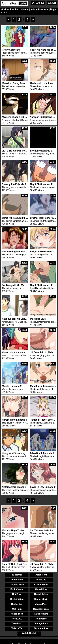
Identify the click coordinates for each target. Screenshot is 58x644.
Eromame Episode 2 (41, 151)
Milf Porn (17, 609)
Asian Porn (41, 575)
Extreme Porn (41, 585)
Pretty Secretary (11, 50)
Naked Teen (17, 614)
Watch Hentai (29, 633)
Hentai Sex (17, 604)
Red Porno (41, 619)
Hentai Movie (41, 599)
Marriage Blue (38, 319)
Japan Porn (41, 604)
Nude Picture (41, 614)
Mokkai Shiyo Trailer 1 (14, 531)
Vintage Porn (41, 623)
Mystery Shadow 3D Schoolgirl (19, 117)
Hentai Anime (41, 594)
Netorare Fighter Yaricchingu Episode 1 (24, 252)
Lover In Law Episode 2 (43, 487)
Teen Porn (17, 623)
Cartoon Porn (17, 585)
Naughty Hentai (41, 609)
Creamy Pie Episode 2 (14, 184)
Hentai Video (17, 599)
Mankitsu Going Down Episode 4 (20, 83)
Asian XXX (41, 580)
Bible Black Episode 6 (42, 453)
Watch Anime (41, 628)
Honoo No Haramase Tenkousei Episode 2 (25, 352)
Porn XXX (17, 619)
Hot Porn (17, 594)
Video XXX (17, 628)
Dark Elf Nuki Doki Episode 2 (18, 564)
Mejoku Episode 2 (12, 386)
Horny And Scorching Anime (17, 453)
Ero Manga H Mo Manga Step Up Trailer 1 (25, 285)
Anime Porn (17, 580)
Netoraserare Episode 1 (15, 487)
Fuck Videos (17, 589)
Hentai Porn (41, 589)
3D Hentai (17, 575)
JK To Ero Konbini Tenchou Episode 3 (22, 151)
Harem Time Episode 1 (14, 420)
